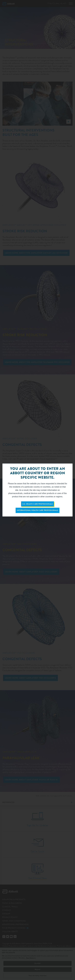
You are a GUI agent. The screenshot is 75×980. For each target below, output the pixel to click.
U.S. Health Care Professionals (38, 504)
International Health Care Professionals (37, 510)
